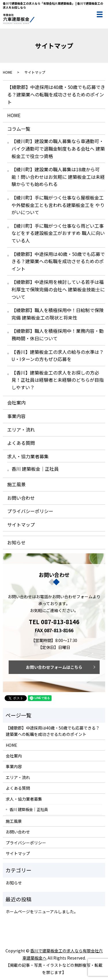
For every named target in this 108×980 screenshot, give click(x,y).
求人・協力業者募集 (28, 456)
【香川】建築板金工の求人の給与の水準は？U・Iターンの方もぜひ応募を (58, 356)
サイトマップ (21, 525)
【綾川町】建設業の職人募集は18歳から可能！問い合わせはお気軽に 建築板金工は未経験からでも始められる (58, 177)
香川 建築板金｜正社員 (35, 469)
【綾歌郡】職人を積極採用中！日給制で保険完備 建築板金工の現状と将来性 (58, 314)
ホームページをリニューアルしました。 (42, 911)
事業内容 (16, 416)
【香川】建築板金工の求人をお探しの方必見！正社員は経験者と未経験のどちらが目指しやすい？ (58, 380)
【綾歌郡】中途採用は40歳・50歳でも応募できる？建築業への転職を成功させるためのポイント (56, 94)
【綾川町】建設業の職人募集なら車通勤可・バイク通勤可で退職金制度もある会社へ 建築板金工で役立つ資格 (58, 148)
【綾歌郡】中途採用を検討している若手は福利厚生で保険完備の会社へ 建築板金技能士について (58, 289)
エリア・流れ (21, 430)
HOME (8, 72)
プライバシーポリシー (30, 511)
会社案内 (16, 402)
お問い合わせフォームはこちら (54, 667)
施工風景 (16, 484)
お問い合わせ (21, 498)
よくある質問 (21, 443)
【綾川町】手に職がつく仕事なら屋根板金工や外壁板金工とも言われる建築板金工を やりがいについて (58, 205)
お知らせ (16, 542)
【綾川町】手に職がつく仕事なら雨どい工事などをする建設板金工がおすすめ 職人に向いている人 (58, 233)
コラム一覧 (19, 129)
